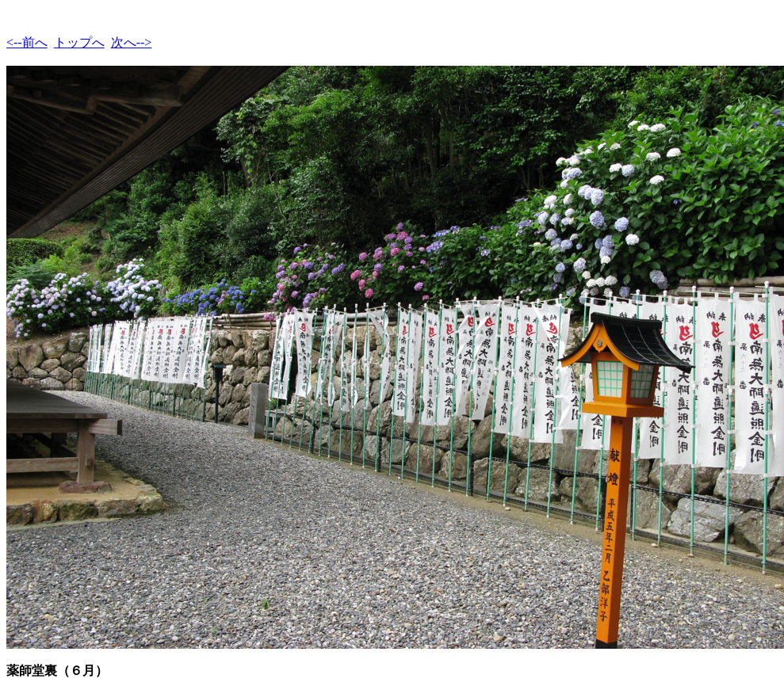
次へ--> (132, 42)
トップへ (79, 42)
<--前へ (27, 42)
